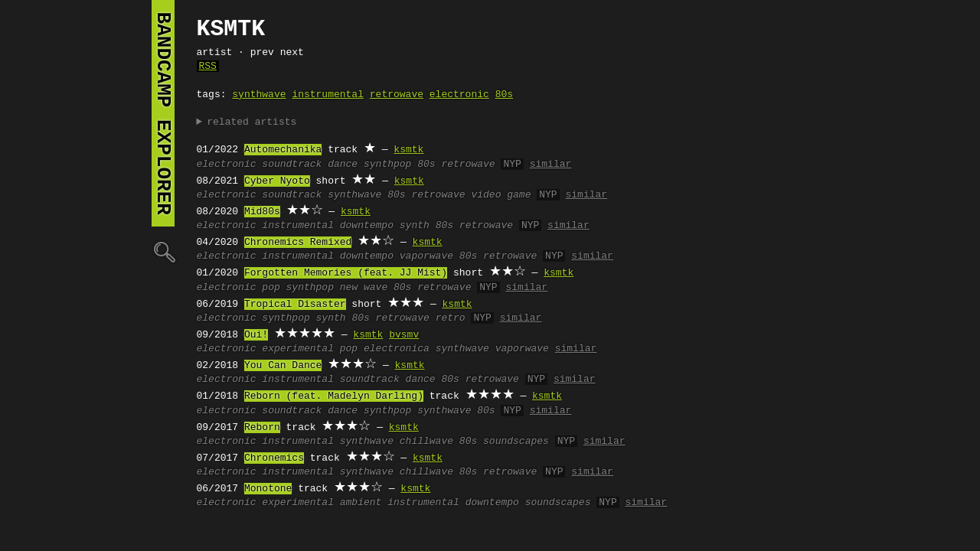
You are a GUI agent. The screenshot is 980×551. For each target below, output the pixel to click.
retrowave (397, 95)
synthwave (259, 95)
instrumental (328, 95)
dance (343, 165)
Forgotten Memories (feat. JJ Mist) (346, 273)
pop (271, 288)
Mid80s (262, 212)
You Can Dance (283, 366)
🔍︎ (163, 251)
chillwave (426, 442)
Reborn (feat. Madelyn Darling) (334, 396)
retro (451, 318)
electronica (397, 349)
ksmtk (408, 150)
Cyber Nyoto (277, 181)
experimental (298, 349)
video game (501, 195)
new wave (364, 288)
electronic (459, 95)
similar (551, 165)
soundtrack (292, 165)
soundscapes (516, 442)
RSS (208, 67)
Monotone (268, 489)
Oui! (256, 335)
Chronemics (274, 458)
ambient (361, 503)
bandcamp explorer (163, 113)
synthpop (387, 165)
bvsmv (404, 335)
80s (504, 95)
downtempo (367, 226)
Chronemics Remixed (298, 243)
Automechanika (283, 150)
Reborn (262, 428)
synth (415, 226)
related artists (252, 122)
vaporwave (426, 256)
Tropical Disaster (295, 305)
